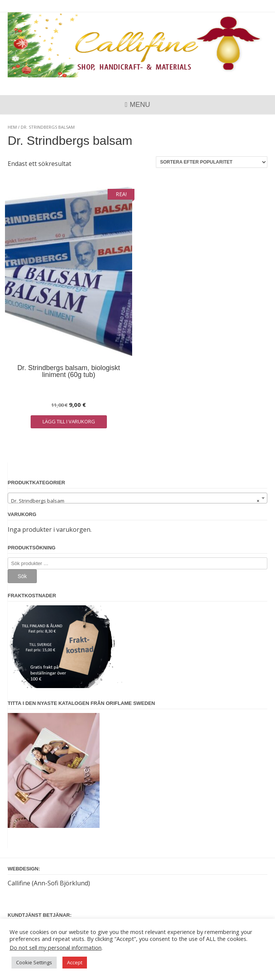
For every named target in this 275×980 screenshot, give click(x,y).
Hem (12, 127)
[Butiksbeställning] (212, 162)
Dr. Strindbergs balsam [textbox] (135, 501)
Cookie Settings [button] (34, 962)
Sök (22, 576)
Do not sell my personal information (56, 947)
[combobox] (137, 498)
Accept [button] (75, 962)
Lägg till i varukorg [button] (69, 421)
